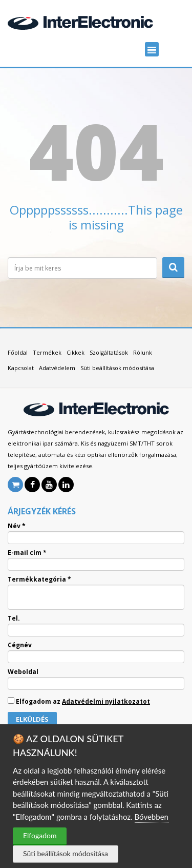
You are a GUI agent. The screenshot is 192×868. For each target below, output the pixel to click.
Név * (17, 526)
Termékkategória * (39, 580)
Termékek (47, 352)
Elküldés (32, 719)
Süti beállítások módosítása (66, 853)
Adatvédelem (57, 368)
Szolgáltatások (109, 352)
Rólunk (143, 352)
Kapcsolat (21, 368)
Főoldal (18, 352)
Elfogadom (40, 835)
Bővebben (152, 817)
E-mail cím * (27, 553)
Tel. (14, 619)
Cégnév (20, 645)
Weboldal (23, 672)
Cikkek (76, 352)
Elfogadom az (79, 701)
